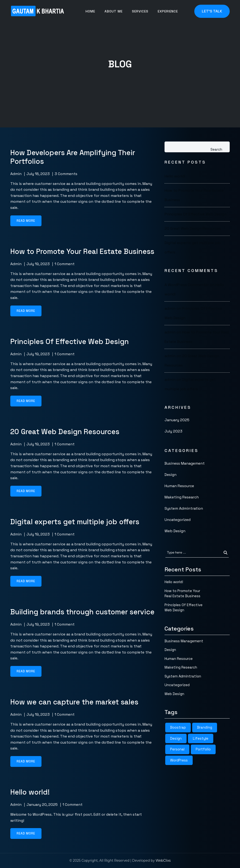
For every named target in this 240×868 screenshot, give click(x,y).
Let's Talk (212, 11)
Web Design (175, 531)
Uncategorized (178, 520)
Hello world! (175, 176)
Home (90, 11)
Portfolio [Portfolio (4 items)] (203, 749)
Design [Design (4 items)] (176, 738)
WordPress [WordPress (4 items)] (179, 760)
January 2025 (177, 420)
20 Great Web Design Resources (193, 228)
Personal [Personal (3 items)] (177, 749)
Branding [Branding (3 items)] (205, 727)
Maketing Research (182, 497)
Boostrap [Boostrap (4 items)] (178, 727)
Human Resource (179, 486)
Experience (168, 11)
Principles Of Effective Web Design (195, 214)
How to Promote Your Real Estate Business (182, 593)
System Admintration (184, 508)
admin (16, 174)
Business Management (185, 463)
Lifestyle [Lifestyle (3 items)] (201, 738)
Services (140, 11)
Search (216, 149)
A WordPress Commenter (187, 285)
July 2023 (173, 431)
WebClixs (163, 860)
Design (171, 475)
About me (114, 11)
